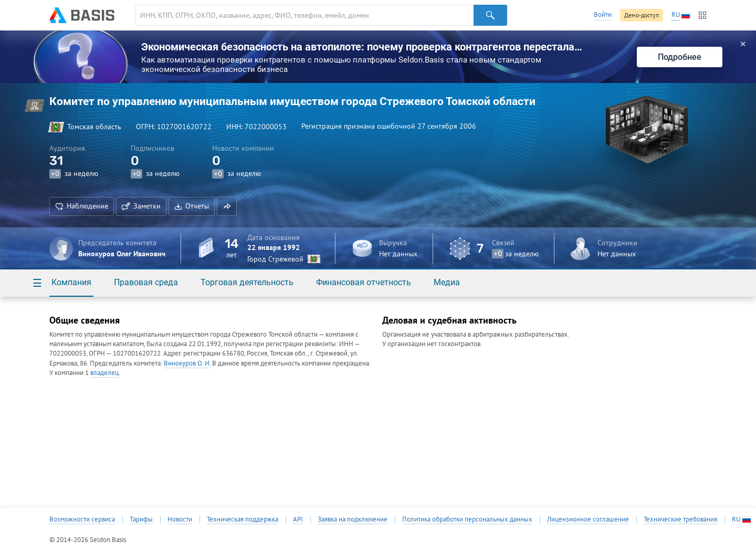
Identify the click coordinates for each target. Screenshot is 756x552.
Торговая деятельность (247, 282)
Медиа (447, 282)
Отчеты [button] (192, 206)
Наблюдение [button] (82, 206)
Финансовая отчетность (364, 282)
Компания (71, 282)
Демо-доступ (642, 15)
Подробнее (680, 57)
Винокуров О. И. (187, 363)
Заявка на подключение (353, 519)
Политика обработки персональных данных (467, 519)
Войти (603, 14)
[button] (227, 206)
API (298, 519)
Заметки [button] (141, 206)
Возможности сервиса (82, 519)
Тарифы (141, 519)
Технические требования (680, 519)
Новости (180, 519)
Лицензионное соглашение (588, 519)
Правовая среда (146, 282)
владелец (104, 373)
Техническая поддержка (243, 519)
